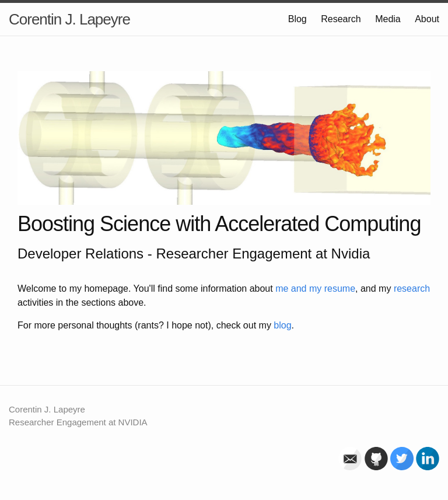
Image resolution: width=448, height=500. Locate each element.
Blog (297, 19)
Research (341, 19)
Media (388, 19)
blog (282, 325)
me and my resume (315, 289)
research (412, 289)
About (427, 19)
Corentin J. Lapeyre (69, 19)
